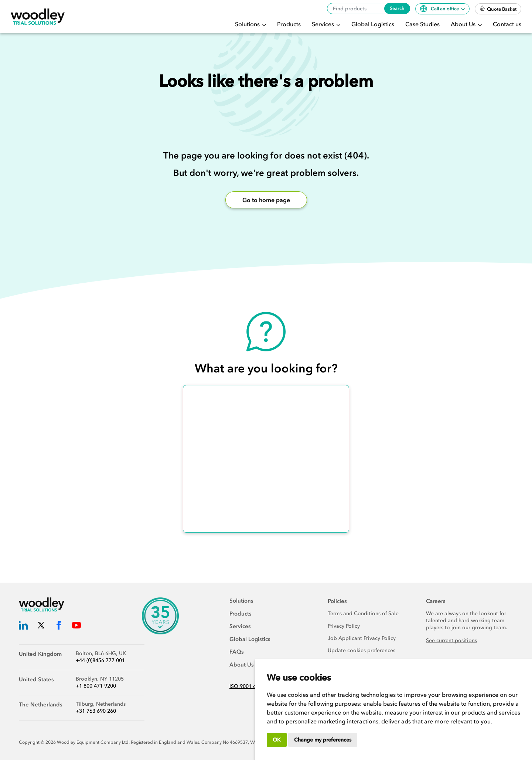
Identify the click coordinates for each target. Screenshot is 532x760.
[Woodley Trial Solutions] (38, 17)
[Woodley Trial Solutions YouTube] (76, 626)
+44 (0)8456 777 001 (100, 660)
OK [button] (277, 740)
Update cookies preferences (362, 650)
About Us (464, 24)
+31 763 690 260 (96, 711)
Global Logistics (373, 24)
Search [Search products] (397, 8)
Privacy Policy (344, 626)
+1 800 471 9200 (96, 686)
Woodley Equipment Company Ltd (93, 742)
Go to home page (266, 200)
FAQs (237, 652)
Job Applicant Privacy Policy (362, 638)
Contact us (507, 24)
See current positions (451, 640)
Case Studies (422, 24)
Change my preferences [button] (323, 740)
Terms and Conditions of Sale (363, 614)
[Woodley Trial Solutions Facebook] (59, 626)
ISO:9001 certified (251, 686)
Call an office (440, 9)
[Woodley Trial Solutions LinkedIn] (23, 626)
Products (289, 24)
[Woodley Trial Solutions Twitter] (41, 626)
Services (324, 24)
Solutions (248, 24)
